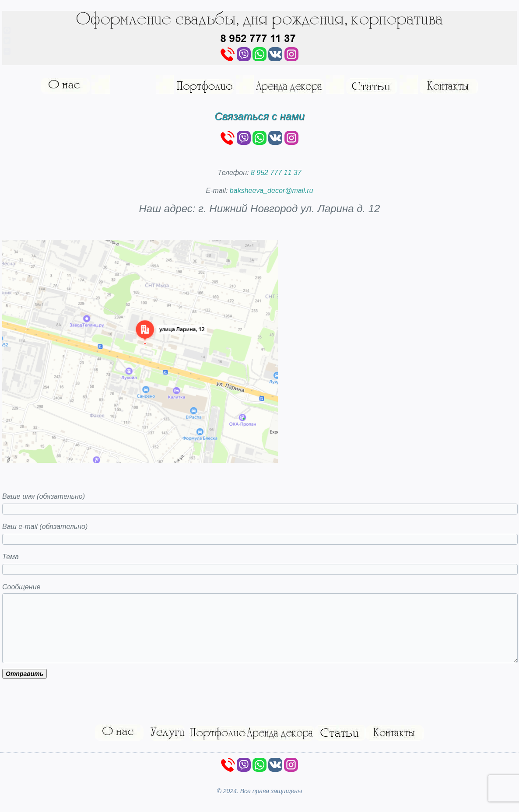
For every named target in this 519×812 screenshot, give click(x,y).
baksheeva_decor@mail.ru (272, 191)
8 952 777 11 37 (276, 173)
